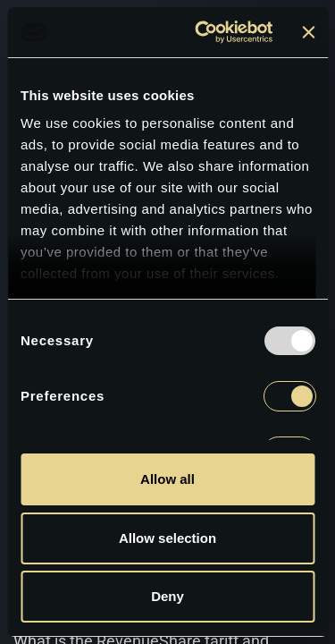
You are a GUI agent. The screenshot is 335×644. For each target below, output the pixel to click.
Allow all (167, 476)
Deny (92, 550)
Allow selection (243, 550)
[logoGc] (95, 28)
